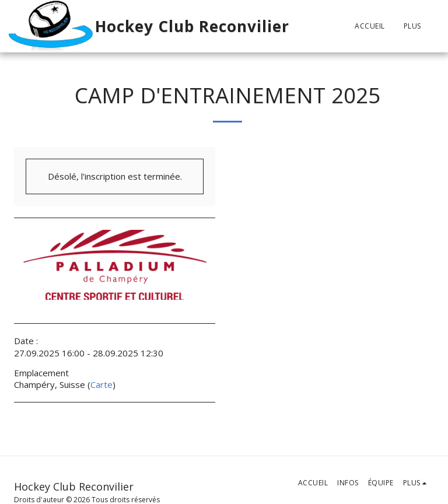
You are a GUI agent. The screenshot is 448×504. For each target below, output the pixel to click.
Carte (101, 384)
